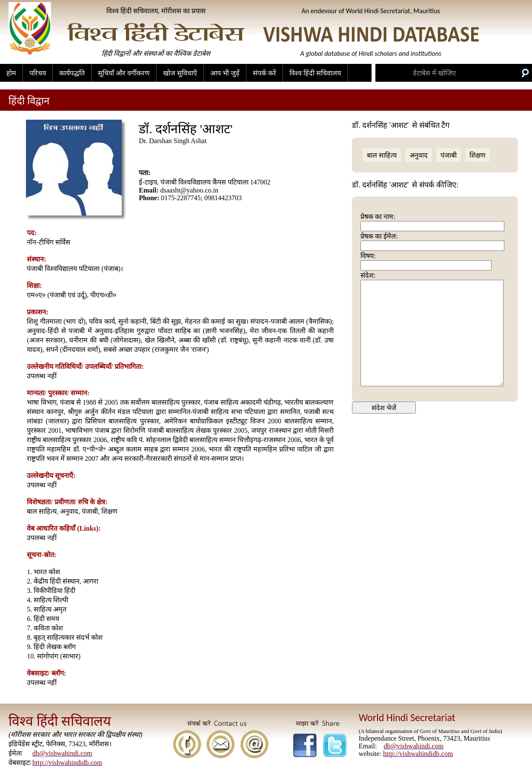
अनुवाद (419, 155)
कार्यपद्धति (72, 73)
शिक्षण (478, 155)
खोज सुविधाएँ (180, 73)
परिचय (38, 73)
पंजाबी (449, 155)
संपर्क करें (265, 73)
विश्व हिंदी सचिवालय (315, 73)
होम (11, 73)
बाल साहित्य (382, 155)
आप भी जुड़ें (225, 73)
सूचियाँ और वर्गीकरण (124, 73)
